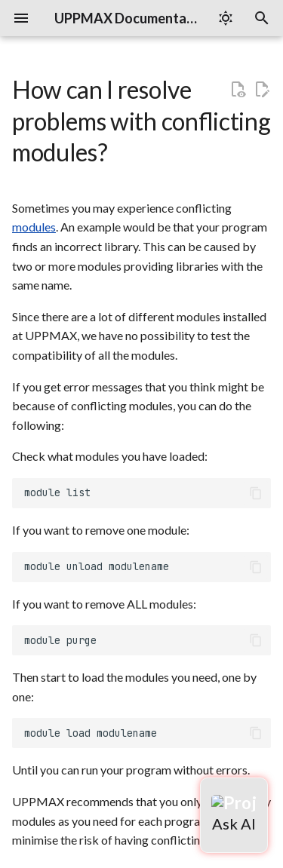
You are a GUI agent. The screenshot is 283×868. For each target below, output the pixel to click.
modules (34, 227)
